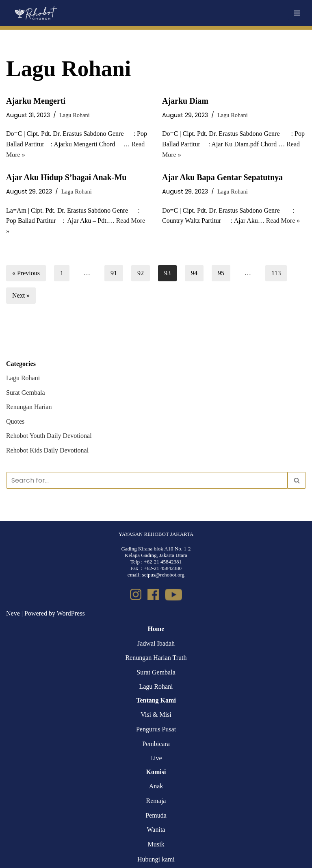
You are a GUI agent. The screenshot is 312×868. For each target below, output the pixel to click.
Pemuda (156, 815)
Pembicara (156, 744)
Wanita (156, 830)
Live (156, 758)
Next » (21, 295)
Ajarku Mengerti (36, 101)
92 (141, 273)
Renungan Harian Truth (156, 658)
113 (276, 273)
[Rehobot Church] (36, 13)
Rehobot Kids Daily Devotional (47, 450)
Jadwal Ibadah (156, 643)
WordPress (71, 613)
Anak (156, 786)
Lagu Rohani (75, 115)
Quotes (15, 421)
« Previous (26, 273)
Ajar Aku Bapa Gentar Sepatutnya (222, 177)
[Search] (147, 480)
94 (194, 273)
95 (221, 273)
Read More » (283, 221)
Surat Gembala (26, 393)
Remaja (156, 801)
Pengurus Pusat (156, 729)
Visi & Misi (156, 715)
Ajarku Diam (185, 101)
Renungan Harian (29, 407)
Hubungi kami (156, 859)
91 (114, 273)
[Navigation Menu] (297, 13)
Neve (13, 613)
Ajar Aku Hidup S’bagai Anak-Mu (66, 177)
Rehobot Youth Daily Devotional (49, 436)
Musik (156, 844)
